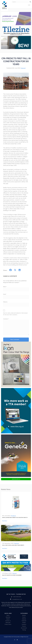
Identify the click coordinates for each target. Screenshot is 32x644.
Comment (6, 319)
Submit (8, 619)
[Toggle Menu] (29, 6)
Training (24, 630)
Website (5, 302)
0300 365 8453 (17, 597)
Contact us (8, 621)
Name (5, 287)
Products (13, 516)
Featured (23, 68)
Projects (24, 626)
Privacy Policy (8, 624)
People (24, 623)
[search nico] (20, 2)
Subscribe (8, 623)
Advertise (8, 617)
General (15, 573)
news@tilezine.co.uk (17, 599)
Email (5, 294)
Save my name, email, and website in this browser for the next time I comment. (15, 314)
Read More (5, 521)
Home (8, 615)
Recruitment (24, 628)
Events (24, 617)
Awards (24, 615)
